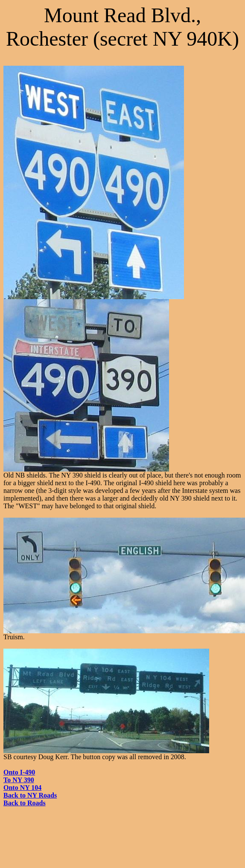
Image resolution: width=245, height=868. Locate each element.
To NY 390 (19, 780)
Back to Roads (25, 803)
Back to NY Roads (30, 795)
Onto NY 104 (22, 788)
